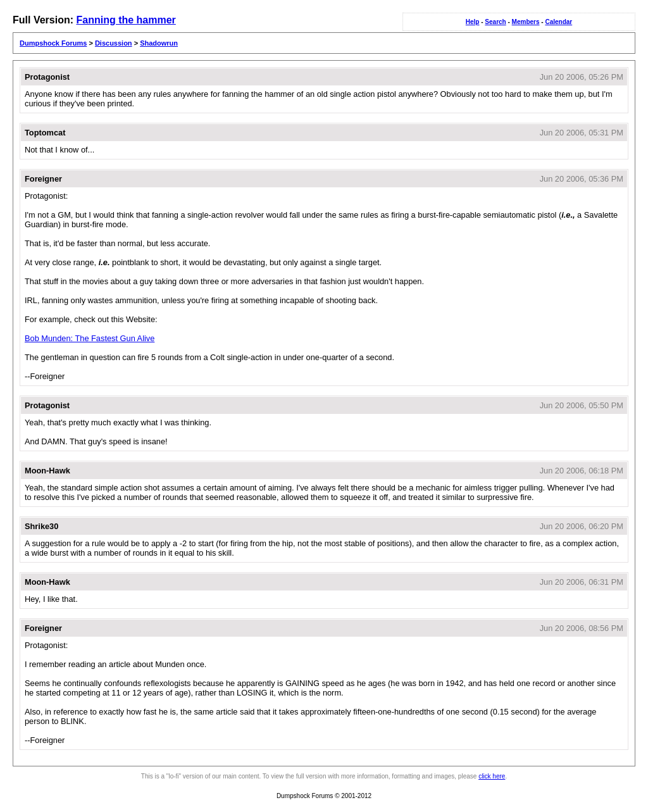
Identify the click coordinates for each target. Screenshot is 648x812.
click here (492, 776)
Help (473, 22)
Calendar (558, 22)
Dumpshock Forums (53, 43)
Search (495, 22)
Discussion (114, 43)
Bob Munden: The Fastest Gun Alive (90, 338)
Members (526, 22)
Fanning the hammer (126, 20)
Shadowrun (159, 43)
